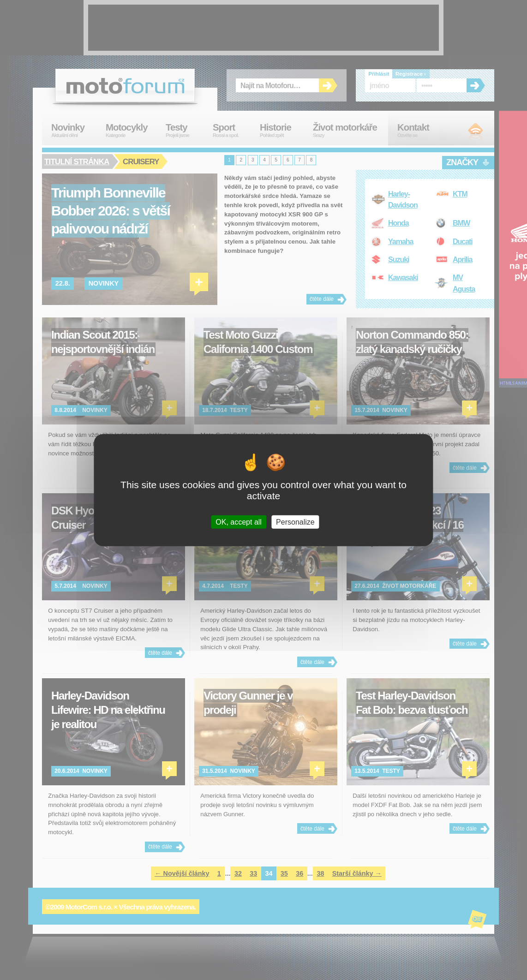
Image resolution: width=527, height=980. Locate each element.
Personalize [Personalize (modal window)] (295, 522)
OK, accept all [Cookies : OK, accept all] (239, 522)
